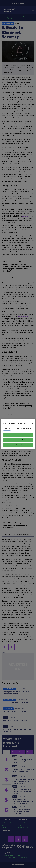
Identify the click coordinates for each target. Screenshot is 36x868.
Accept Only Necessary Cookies (18, 440)
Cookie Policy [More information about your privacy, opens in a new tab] (7, 430)
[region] (18, 434)
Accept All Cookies (18, 445)
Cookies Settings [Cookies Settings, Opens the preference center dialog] (18, 435)
